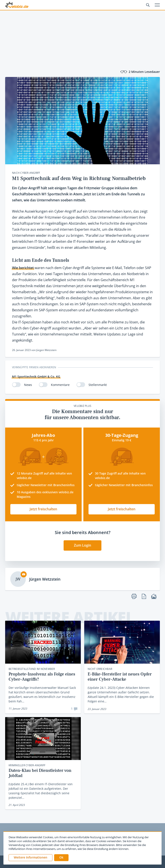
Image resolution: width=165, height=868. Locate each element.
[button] (61, 858)
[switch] (16, 385)
